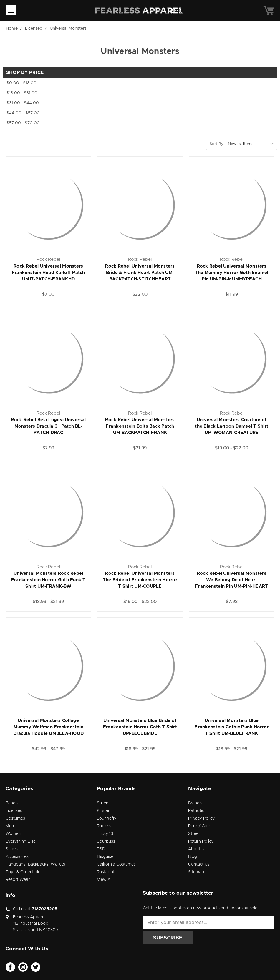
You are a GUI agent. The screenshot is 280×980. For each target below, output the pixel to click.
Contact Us (199, 864)
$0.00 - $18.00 (21, 83)
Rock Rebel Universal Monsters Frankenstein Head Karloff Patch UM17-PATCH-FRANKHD (48, 273)
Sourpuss (106, 841)
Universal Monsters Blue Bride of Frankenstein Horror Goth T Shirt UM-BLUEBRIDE (140, 727)
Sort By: (217, 144)
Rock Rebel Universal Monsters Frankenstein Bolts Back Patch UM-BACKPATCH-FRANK (140, 426)
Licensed (14, 811)
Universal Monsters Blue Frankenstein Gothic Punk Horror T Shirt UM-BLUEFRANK (232, 727)
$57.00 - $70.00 (23, 123)
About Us (197, 849)
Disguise (105, 857)
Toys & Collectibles (24, 872)
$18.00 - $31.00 (22, 93)
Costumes (15, 818)
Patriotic (196, 811)
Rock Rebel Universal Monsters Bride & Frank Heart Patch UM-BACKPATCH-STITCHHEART (140, 273)
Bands (12, 803)
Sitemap (196, 872)
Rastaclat (106, 872)
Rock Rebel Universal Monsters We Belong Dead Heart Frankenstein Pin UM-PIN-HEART (232, 580)
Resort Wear (18, 880)
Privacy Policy (201, 818)
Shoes (12, 849)
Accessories (17, 857)
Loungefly (107, 818)
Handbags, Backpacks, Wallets (35, 864)
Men (10, 826)
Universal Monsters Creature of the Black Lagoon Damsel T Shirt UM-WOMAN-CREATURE (232, 426)
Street (194, 834)
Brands (195, 803)
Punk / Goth (200, 826)
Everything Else (21, 841)
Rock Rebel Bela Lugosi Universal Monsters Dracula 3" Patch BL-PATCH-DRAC (48, 426)
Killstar (103, 811)
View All (105, 880)
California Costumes (116, 864)
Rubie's (104, 826)
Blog (193, 857)
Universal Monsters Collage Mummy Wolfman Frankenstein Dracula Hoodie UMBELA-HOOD (49, 727)
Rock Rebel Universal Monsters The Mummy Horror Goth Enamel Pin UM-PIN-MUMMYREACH (232, 273)
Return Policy (201, 841)
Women (13, 834)
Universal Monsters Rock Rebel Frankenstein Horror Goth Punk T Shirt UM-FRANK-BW (48, 580)
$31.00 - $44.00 (23, 103)
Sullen (103, 803)
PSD (101, 849)
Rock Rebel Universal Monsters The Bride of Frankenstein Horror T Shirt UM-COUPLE (140, 580)
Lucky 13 (105, 834)
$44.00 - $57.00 (23, 113)
